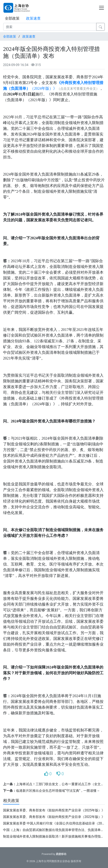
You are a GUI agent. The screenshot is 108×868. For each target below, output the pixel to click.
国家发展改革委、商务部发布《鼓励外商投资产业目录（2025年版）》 (54, 810)
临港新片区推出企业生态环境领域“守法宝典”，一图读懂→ (58, 791)
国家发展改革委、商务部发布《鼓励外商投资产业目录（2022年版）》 (54, 817)
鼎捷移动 (61, 854)
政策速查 (33, 18)
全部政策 (12, 18)
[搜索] (50, 27)
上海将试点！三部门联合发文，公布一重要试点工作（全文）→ (62, 784)
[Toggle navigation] (101, 8)
